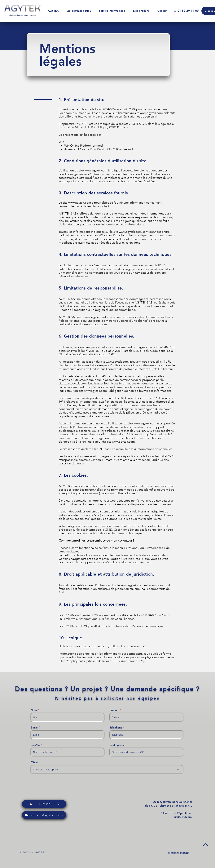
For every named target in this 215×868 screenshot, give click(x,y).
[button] (112, 11)
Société (35, 745)
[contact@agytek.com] (44, 815)
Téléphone (116, 728)
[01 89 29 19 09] (186, 11)
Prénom (114, 710)
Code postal (117, 745)
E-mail (34, 728)
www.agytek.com (151, 113)
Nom (34, 710)
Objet (34, 762)
